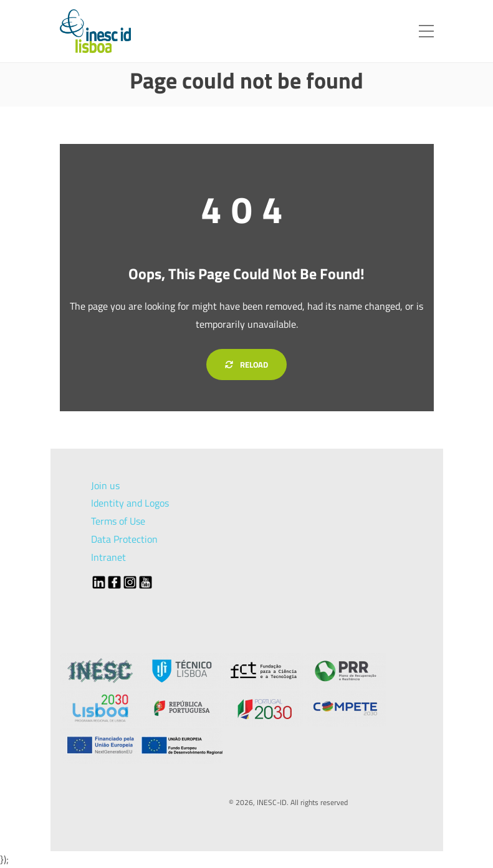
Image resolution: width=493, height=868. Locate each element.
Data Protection (124, 539)
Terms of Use (118, 521)
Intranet (108, 557)
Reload (246, 365)
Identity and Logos (130, 503)
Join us (105, 485)
